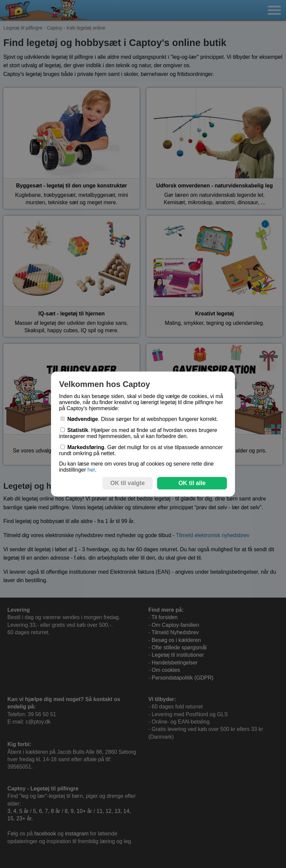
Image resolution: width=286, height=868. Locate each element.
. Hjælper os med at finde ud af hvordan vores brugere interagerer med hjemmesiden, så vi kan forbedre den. (138, 433)
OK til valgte (128, 483)
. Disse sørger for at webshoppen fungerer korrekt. (139, 419)
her (91, 470)
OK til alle (192, 483)
